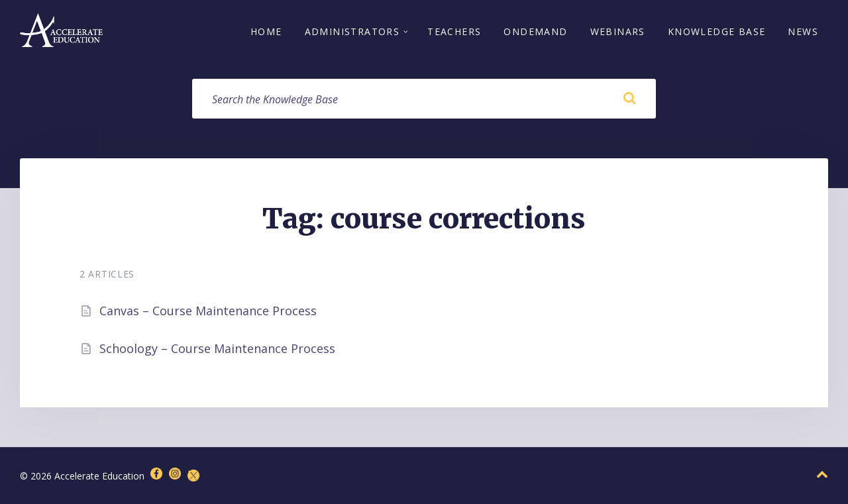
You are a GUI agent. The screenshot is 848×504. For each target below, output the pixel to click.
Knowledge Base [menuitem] (717, 31)
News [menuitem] (803, 31)
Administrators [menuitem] (352, 31)
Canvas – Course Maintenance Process (208, 311)
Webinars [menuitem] (618, 31)
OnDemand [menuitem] (535, 31)
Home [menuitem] (266, 31)
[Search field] (424, 99)
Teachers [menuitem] (454, 31)
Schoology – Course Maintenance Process (217, 348)
